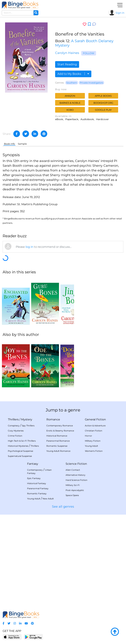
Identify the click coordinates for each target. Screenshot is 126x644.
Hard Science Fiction (76, 480)
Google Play (103, 110)
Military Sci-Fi (73, 485)
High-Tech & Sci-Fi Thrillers (22, 441)
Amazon (70, 96)
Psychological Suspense (20, 451)
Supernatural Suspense (20, 456)
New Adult (48, 499)
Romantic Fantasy (37, 494)
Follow (89, 53)
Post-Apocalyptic (75, 490)
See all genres (63, 507)
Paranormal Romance (58, 441)
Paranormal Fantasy (38, 488)
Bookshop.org (103, 103)
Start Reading (67, 64)
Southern (72, 83)
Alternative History (76, 475)
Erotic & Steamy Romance (60, 431)
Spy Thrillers (28, 426)
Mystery (27, 419)
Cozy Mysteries (16, 431)
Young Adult (91, 446)
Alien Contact (73, 470)
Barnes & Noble (70, 103)
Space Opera (72, 495)
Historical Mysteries (18, 446)
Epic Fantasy (34, 478)
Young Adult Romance (58, 451)
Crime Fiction (15, 436)
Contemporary (35, 470)
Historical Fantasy (37, 483)
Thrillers (13, 419)
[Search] (36, 13)
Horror (88, 436)
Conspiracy (14, 426)
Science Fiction (76, 464)
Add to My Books (73, 74)
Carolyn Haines (67, 53)
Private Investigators (91, 83)
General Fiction (95, 419)
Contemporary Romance (60, 426)
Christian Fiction (94, 431)
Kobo (70, 110)
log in (29, 247)
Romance (53, 419)
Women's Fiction (94, 451)
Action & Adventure (95, 426)
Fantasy (33, 464)
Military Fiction (93, 441)
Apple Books (103, 96)
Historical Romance (57, 436)
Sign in (120, 13)
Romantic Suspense (57, 446)
